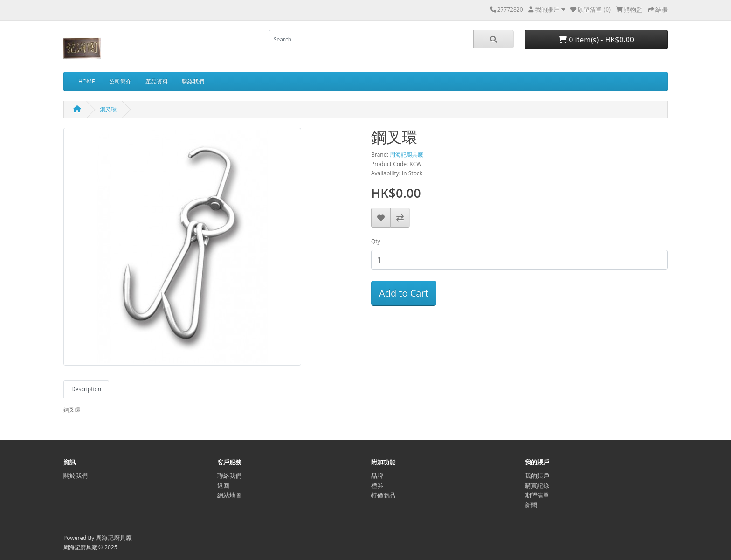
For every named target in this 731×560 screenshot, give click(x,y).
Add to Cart (404, 293)
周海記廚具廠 (407, 155)
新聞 (531, 505)
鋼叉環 (108, 109)
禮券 (377, 485)
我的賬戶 (537, 476)
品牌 (377, 476)
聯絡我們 (193, 81)
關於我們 (76, 476)
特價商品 (383, 495)
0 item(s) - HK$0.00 (596, 40)
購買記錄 (537, 485)
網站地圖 (229, 495)
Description (86, 389)
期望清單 (537, 495)
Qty (376, 241)
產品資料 (157, 81)
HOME (87, 81)
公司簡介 (120, 81)
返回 (223, 485)
